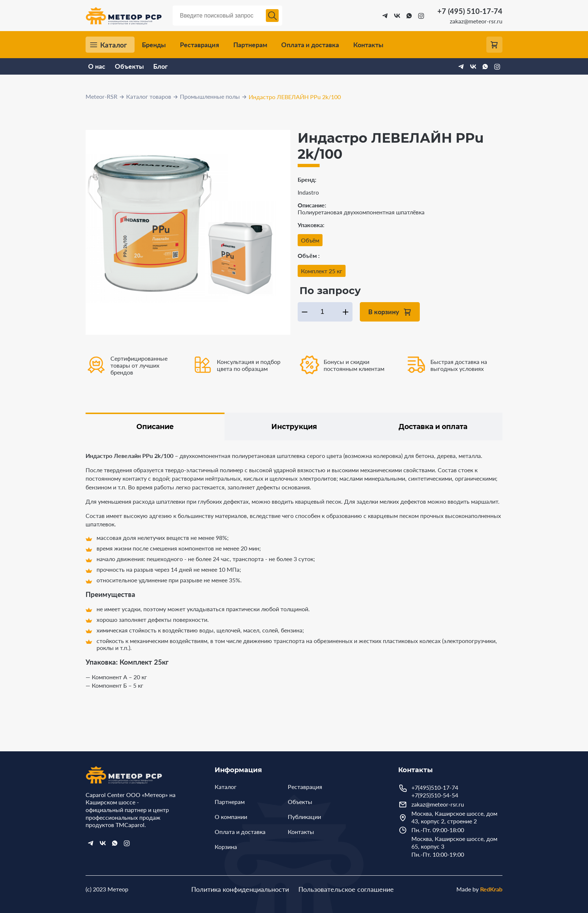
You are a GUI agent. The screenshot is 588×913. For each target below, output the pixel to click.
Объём (310, 240)
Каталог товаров (149, 96)
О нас (97, 66)
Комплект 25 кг (322, 271)
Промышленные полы (210, 96)
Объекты (129, 66)
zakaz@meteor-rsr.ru (476, 21)
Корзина (226, 847)
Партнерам (250, 45)
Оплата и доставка (310, 45)
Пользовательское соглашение (346, 889)
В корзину (384, 311)
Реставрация (199, 45)
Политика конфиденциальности (240, 889)
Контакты (368, 45)
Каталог (114, 45)
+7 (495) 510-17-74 (470, 11)
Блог (161, 66)
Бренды (154, 45)
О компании (231, 817)
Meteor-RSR (101, 96)
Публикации (304, 817)
